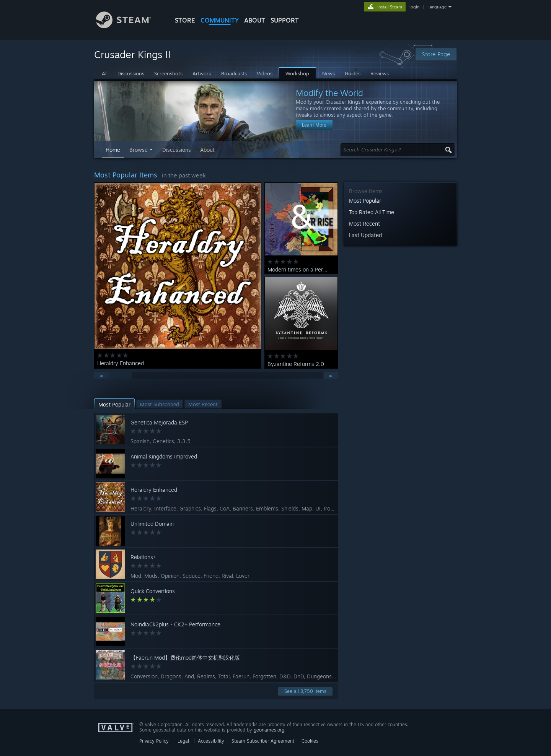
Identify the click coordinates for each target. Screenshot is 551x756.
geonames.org (269, 730)
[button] (114, 404)
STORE (185, 20)
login (414, 7)
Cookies (310, 741)
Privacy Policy (154, 741)
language (438, 7)
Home (113, 150)
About (255, 20)
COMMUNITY (220, 20)
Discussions (177, 150)
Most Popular (365, 201)
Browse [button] (139, 150)
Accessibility (211, 741)
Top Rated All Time (372, 212)
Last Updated (365, 235)
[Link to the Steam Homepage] (129, 26)
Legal (183, 741)
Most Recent (364, 224)
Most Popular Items (126, 175)
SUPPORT (285, 20)
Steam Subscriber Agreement (263, 741)
